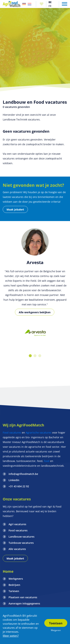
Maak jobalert (15, 209)
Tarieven (14, 591)
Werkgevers (16, 579)
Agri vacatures (17, 524)
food (47, 461)
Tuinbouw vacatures (21, 543)
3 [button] (40, 356)
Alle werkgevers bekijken (35, 312)
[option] (35, 333)
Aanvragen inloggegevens (24, 603)
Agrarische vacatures (39, 433)
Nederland (30, 4)
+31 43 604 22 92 (19, 486)
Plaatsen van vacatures (23, 597)
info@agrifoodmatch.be (23, 474)
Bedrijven (14, 585)
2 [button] (35, 356)
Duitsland (24, 4)
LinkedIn (14, 480)
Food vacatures (12, 433)
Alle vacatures (17, 549)
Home (8, 571)
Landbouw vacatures (22, 537)
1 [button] (30, 356)
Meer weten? (11, 636)
